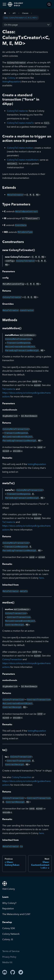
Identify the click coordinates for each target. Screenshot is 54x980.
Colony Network (11, 934)
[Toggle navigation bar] (4, 4)
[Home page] (5, 13)
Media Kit (7, 962)
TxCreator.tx (9, 389)
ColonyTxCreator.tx (17, 111)
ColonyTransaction (12, 659)
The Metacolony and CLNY (16, 914)
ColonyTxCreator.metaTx (20, 123)
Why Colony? (9, 903)
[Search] (49, 4)
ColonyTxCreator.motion (20, 148)
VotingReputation (11, 82)
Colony (11, 78)
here (41, 578)
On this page (11, 25)
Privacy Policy (9, 957)
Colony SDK (9, 928)
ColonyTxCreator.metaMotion (23, 160)
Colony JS (8, 939)
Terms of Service (11, 951)
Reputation (8, 909)
